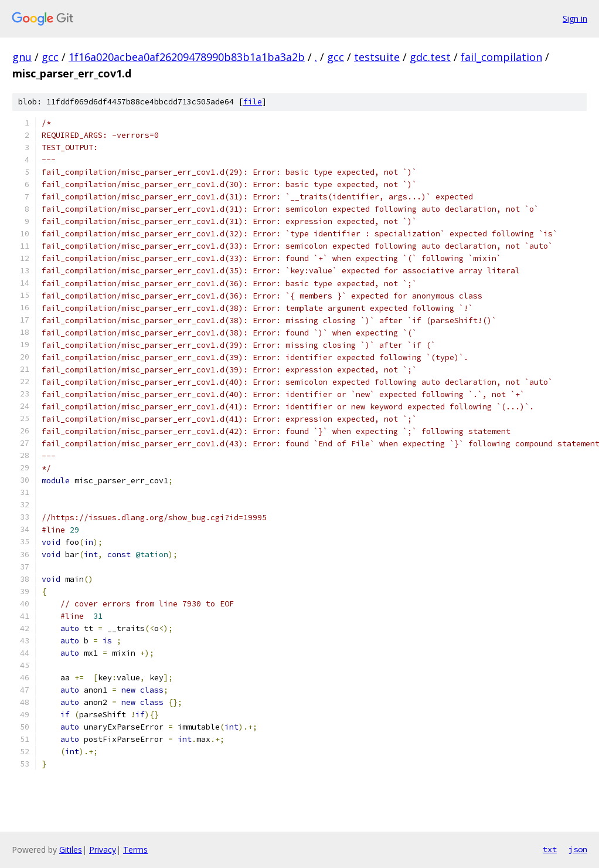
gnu (22, 57)
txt (550, 849)
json (578, 849)
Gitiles (71, 850)
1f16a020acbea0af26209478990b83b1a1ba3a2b (187, 57)
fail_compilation (501, 57)
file (253, 102)
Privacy (103, 850)
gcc (50, 57)
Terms (135, 850)
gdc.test (430, 57)
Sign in (575, 18)
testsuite (377, 57)
